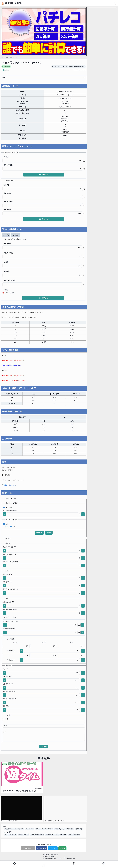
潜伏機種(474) (50, 835)
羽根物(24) (58, 829)
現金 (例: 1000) (7, 574)
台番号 (5, 726)
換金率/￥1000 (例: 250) (10, 562)
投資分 (6, 290)
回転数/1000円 (8, 201)
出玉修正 (39, 533)
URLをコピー (28, 848)
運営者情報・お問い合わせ (51, 855)
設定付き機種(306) (61, 835)
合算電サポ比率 (8, 684)
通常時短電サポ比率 (9, 691)
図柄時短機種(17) (23, 835)
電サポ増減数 (8, 165)
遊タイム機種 (6, 66)
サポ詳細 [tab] (16, 235)
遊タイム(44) (39, 829)
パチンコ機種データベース (77, 66)
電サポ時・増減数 (9, 281)
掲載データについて (10, 485)
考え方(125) (9, 829)
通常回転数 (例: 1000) (10, 609)
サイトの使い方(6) (68, 829)
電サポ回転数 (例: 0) (10, 629)
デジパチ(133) (30, 829)
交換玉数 (7, 185)
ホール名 (6, 719)
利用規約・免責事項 (49, 856)
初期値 (49, 533)
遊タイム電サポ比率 (9, 699)
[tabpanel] (43, 269)
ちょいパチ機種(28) (11, 835)
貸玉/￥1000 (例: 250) (9, 547)
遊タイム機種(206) (74, 835)
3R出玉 (6, 157)
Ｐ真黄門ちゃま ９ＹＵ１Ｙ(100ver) (11, 58)
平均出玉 (6, 669)
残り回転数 (7, 244)
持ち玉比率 (7, 193)
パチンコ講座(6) (19, 829)
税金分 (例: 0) (7, 582)
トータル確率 (7, 677)
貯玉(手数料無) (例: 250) (10, 589)
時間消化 (6, 706)
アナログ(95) (49, 829)
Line (62, 848)
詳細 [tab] (14, 617)
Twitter (53, 848)
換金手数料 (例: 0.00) (9, 554)
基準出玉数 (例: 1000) (10, 511)
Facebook (41, 848)
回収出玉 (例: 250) (8, 602)
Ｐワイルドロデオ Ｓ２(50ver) (9, 821)
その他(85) (79, 829)
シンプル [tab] (6, 235)
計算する (44, 175)
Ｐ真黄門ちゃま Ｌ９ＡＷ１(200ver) (55, 821)
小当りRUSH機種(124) (37, 835)
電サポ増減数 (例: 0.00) (11, 621)
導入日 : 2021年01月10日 (60, 66)
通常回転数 (7, 210)
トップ (2, 58)
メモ (4, 732)
